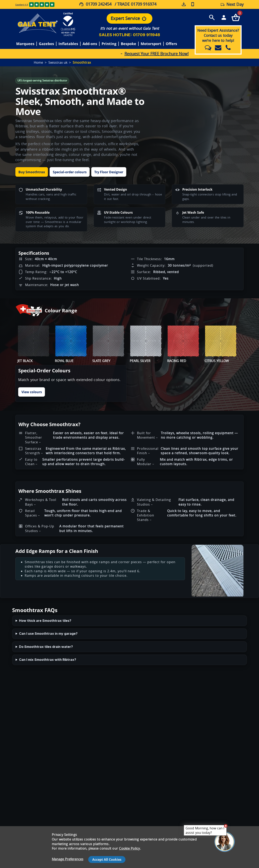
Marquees (25, 44)
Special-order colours (70, 172)
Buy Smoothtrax (32, 172)
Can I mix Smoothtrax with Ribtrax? (48, 660)
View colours (32, 392)
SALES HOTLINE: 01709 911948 (129, 35)
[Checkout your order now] (236, 17)
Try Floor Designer (109, 172)
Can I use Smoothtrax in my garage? (48, 634)
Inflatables (68, 44)
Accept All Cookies (107, 860)
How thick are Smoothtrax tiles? (45, 621)
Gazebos (46, 44)
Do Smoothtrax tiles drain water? (46, 647)
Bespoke (128, 44)
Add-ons (90, 44)
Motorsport (151, 44)
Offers (171, 44)
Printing (109, 44)
